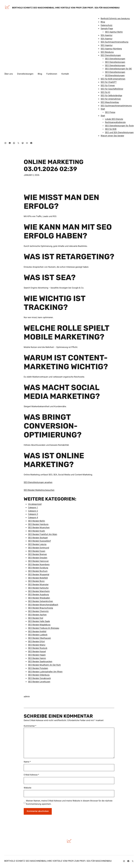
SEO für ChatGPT (109, 82)
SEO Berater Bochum (38, 571)
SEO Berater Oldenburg (39, 675)
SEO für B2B (111, 129)
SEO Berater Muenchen (39, 528)
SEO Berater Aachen (37, 615)
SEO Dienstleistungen (111, 55)
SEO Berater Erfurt (36, 642)
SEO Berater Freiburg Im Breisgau (44, 628)
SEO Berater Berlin (37, 521)
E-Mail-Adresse (31, 775)
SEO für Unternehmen (111, 99)
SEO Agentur (107, 45)
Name (27, 762)
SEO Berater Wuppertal (39, 575)
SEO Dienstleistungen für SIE (118, 69)
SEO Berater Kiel (36, 618)
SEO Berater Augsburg (38, 595)
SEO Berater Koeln (37, 531)
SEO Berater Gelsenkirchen (40, 601)
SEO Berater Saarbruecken (40, 662)
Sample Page (107, 29)
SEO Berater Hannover (38, 561)
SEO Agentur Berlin (114, 32)
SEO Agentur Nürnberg (111, 49)
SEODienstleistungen (115, 76)
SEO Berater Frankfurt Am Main (43, 534)
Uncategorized (35, 504)
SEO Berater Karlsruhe (38, 588)
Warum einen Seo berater (112, 136)
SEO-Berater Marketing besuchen (39, 490)
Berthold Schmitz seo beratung (115, 19)
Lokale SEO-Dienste (114, 119)
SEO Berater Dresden (38, 558)
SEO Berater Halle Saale (39, 621)
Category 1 (33, 508)
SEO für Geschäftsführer (112, 89)
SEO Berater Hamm (37, 658)
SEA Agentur (107, 35)
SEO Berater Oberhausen (39, 638)
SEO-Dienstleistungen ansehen (38, 482)
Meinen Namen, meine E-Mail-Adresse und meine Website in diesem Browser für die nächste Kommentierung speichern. (69, 803)
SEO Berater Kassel (37, 652)
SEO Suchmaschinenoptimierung (116, 106)
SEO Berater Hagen (37, 655)
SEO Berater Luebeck (38, 635)
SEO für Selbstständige (111, 96)
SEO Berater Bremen (37, 554)
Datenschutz (107, 25)
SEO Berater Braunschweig (40, 608)
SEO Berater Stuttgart (38, 538)
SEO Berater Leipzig (37, 544)
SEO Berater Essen (37, 551)
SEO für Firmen (108, 86)
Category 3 (33, 514)
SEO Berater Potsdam (38, 668)
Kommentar (30, 726)
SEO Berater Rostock (38, 648)
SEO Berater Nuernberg (39, 565)
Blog (103, 22)
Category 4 (33, 518)
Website (27, 788)
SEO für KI (105, 92)
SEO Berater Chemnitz (38, 611)
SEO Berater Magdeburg (39, 625)
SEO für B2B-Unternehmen (113, 79)
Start (103, 109)
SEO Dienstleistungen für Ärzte (119, 126)
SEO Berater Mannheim (39, 591)
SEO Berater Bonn (36, 581)
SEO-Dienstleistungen (115, 72)
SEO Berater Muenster (38, 585)
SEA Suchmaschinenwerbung (114, 42)
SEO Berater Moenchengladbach (43, 605)
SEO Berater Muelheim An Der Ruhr (44, 665)
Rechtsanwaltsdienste (115, 122)
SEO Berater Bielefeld (38, 578)
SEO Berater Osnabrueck (39, 678)
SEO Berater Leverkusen (39, 682)
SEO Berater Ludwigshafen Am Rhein (45, 672)
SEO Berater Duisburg (38, 568)
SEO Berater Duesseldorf (39, 541)
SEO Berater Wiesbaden (39, 598)
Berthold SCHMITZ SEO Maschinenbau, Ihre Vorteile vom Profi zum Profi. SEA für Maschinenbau (66, 8)
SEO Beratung (107, 52)
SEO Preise (110, 112)
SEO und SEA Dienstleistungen (119, 133)
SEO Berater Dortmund (39, 548)
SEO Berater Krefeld (37, 632)
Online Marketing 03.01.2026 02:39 (54, 165)
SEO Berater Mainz (37, 645)
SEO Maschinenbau (110, 102)
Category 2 (33, 511)
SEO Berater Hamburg (38, 524)
